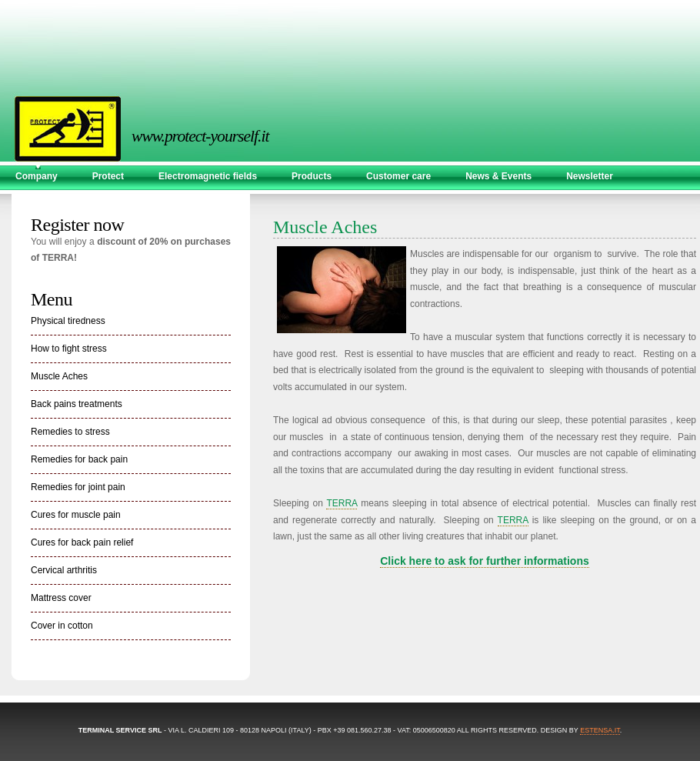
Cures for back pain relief (82, 542)
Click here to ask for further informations (485, 561)
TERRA (342, 503)
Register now (77, 225)
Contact (33, 198)
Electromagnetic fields (208, 176)
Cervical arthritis (64, 570)
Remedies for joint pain (78, 487)
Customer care (398, 176)
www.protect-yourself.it (175, 136)
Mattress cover (61, 598)
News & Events (498, 176)
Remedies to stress (70, 432)
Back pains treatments (77, 404)
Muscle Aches (59, 376)
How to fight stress (69, 349)
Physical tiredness (68, 321)
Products (312, 176)
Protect (108, 176)
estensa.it (600, 730)
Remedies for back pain (79, 459)
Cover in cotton (62, 626)
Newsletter (590, 176)
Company (37, 176)
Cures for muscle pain (76, 515)
